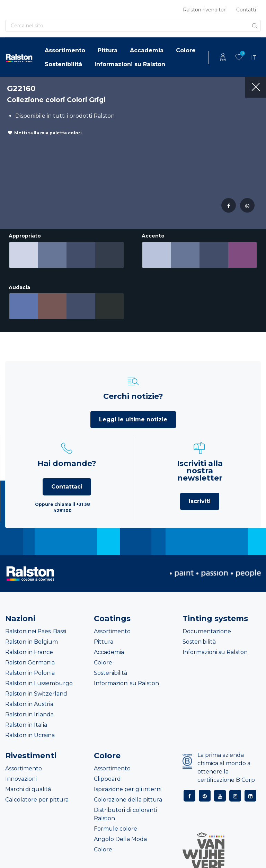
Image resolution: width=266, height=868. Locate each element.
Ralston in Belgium (32, 637)
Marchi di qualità (28, 784)
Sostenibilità (63, 64)
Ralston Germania (30, 657)
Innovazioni (21, 774)
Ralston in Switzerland (36, 688)
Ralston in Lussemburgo (39, 678)
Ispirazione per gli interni (128, 784)
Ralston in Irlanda (29, 709)
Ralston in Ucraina (30, 730)
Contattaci (67, 481)
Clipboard (107, 774)
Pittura (108, 50)
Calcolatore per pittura (37, 794)
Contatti (246, 10)
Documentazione (207, 626)
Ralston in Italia (26, 720)
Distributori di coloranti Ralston (125, 809)
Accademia (147, 50)
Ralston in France (29, 647)
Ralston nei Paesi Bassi (36, 626)
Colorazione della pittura (128, 794)
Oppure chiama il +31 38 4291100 (63, 502)
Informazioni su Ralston (130, 64)
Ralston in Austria (29, 699)
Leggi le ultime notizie (133, 414)
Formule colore (116, 824)
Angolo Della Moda (120, 834)
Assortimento (65, 50)
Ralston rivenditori (205, 10)
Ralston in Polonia (30, 668)
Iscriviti (200, 496)
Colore (186, 50)
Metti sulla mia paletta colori (48, 133)
